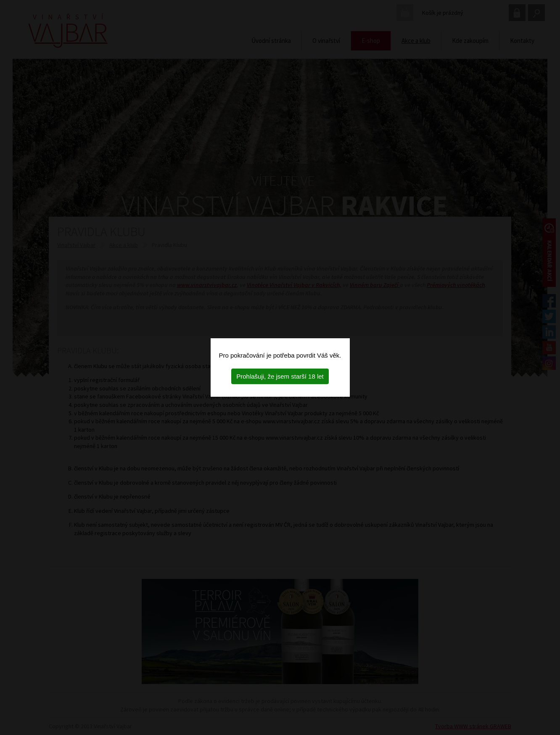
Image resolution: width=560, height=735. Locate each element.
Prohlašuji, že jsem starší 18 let (280, 376)
